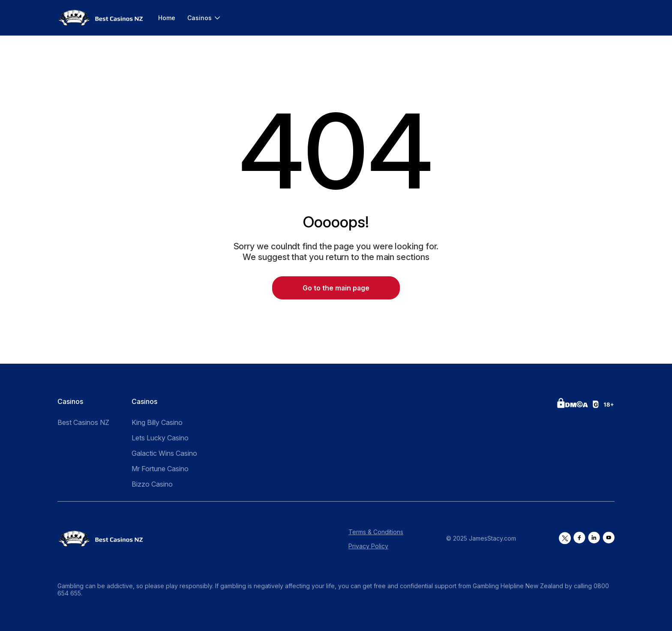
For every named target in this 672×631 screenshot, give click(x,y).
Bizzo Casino (152, 484)
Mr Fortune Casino (160, 469)
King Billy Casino (157, 422)
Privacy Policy (368, 546)
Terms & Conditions (376, 532)
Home (167, 18)
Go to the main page (336, 288)
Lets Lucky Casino (160, 438)
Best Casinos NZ (83, 422)
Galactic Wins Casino (164, 453)
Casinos (199, 18)
